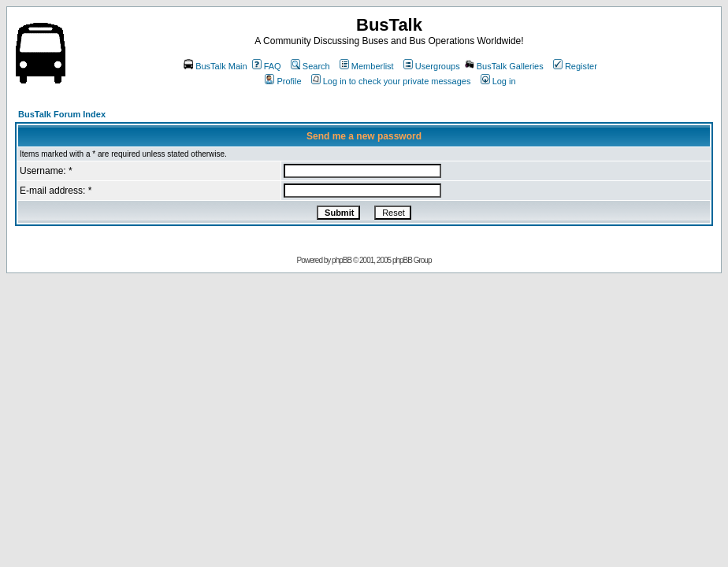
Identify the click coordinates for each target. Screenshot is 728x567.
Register (575, 66)
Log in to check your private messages (391, 81)
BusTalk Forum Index (62, 114)
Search (310, 66)
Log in (498, 81)
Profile (283, 81)
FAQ (267, 66)
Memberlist (367, 66)
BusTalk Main (215, 66)
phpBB (342, 260)
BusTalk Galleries (504, 66)
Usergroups (432, 66)
